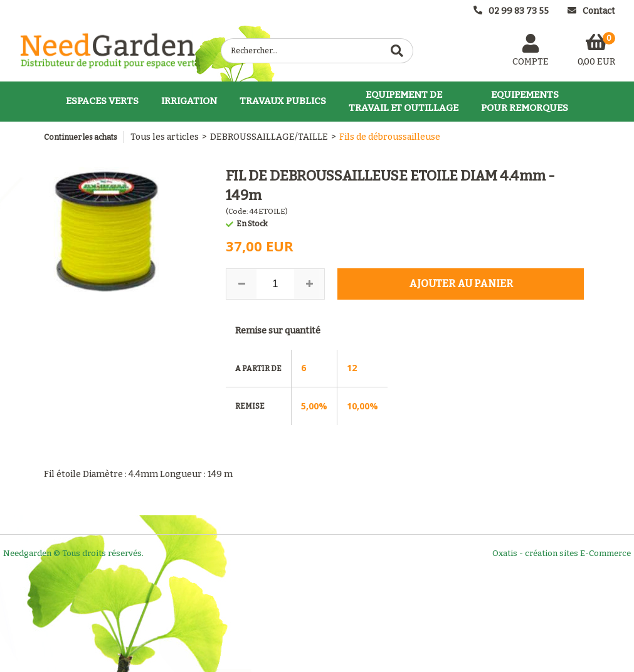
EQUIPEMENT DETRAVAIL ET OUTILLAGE (404, 101)
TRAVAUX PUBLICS (283, 101)
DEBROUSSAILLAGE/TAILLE (269, 137)
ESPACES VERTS (102, 101)
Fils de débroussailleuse (390, 137)
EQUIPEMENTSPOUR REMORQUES (525, 101)
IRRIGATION (189, 101)
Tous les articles (165, 137)
